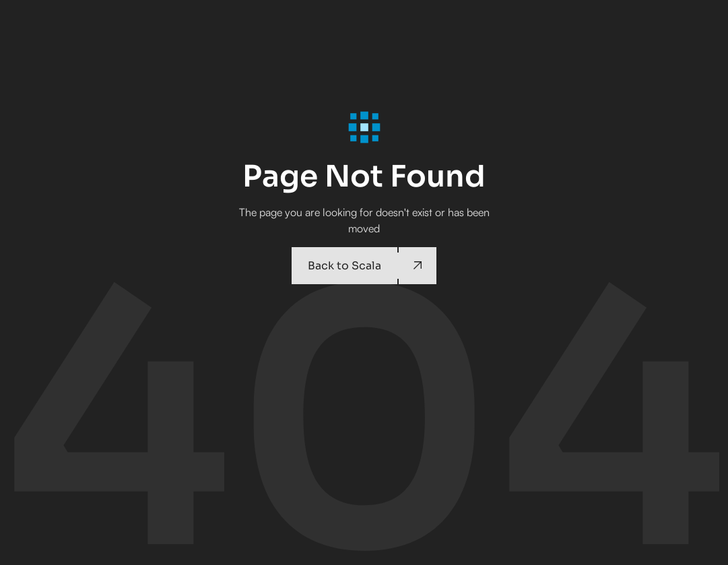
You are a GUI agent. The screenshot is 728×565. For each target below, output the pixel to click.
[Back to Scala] (364, 266)
